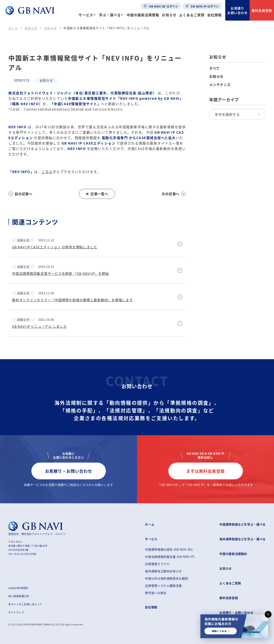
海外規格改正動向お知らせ (163, 571)
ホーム (13, 28)
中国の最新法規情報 (143, 15)
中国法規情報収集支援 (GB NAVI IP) (170, 557)
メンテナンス (220, 85)
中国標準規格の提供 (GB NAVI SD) (169, 549)
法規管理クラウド (157, 564)
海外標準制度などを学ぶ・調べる (243, 539)
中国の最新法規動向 (233, 554)
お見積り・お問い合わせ (69, 471)
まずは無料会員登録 (205, 471)
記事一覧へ (97, 194)
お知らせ (169, 15)
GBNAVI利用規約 (18, 588)
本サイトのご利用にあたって (25, 604)
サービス (86, 15)
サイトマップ (16, 612)
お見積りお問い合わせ (237, 10)
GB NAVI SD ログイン (161, 6)
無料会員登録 (262, 10)
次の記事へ (174, 194)
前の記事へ (20, 194)
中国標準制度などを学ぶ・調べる (243, 524)
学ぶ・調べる (110, 15)
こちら (47, 172)
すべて (214, 68)
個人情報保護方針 (19, 596)
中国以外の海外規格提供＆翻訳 (166, 578)
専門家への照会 (156, 593)
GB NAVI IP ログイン (202, 6)
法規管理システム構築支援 (163, 586)
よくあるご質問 (192, 15)
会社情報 (214, 15)
